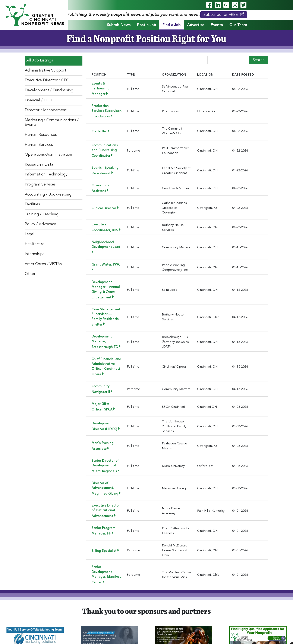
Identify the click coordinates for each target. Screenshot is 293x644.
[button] (117, 576)
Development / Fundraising (49, 90)
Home (57, 616)
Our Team (238, 25)
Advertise (196, 25)
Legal (30, 234)
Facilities (32, 204)
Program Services (40, 184)
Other (30, 274)
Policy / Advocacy (40, 224)
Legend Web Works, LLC (155, 631)
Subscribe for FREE (224, 15)
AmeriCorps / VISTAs (43, 264)
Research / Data (39, 165)
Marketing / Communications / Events (52, 123)
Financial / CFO (38, 100)
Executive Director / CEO (47, 80)
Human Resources (41, 135)
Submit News (119, 25)
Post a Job (147, 25)
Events (217, 25)
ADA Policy (136, 636)
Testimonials (231, 616)
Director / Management (46, 110)
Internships (35, 254)
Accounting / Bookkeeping (48, 194)
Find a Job (172, 25)
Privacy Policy (155, 636)
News (210, 616)
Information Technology (46, 174)
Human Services (39, 145)
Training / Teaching (42, 214)
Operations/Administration (48, 155)
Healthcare (35, 244)
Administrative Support (45, 70)
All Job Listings (40, 60)
